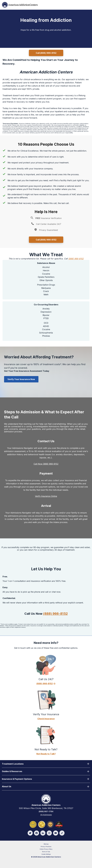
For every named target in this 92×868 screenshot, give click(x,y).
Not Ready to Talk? (46, 754)
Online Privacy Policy (46, 849)
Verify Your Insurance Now (21, 379)
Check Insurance (46, 719)
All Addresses (46, 815)
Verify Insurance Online (46, 496)
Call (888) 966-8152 (46, 53)
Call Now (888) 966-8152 (46, 464)
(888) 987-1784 (46, 811)
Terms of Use (46, 852)
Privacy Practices (46, 847)
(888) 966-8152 (76, 259)
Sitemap (46, 844)
